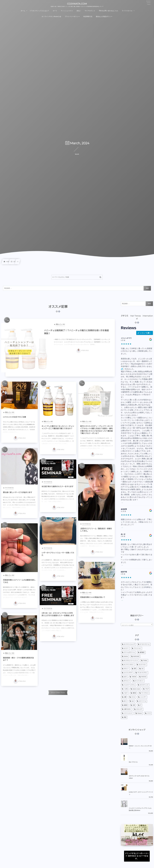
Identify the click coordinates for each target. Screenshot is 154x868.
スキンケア (139, 709)
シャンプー (143, 697)
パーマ (149, 713)
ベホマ (126, 693)
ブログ (147, 689)
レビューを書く (144, 333)
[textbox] (137, 625)
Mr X (125, 701)
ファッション (138, 648)
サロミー (126, 669)
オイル (133, 697)
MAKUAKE (136, 657)
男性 (125, 717)
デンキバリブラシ (142, 673)
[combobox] (137, 624)
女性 (134, 705)
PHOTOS (144, 677)
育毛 (135, 669)
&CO (125, 677)
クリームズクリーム (129, 652)
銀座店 (126, 705)
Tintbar (145, 661)
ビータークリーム (145, 644)
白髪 (125, 697)
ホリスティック (144, 685)
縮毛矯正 (142, 652)
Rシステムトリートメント (131, 661)
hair (133, 701)
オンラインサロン (129, 665)
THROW (134, 677)
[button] (148, 3)
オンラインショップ (129, 644)
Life (142, 669)
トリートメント (128, 713)
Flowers (140, 713)
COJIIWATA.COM (77, 4)
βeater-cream (136, 689)
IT (141, 705)
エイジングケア (128, 673)
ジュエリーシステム (129, 685)
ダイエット (127, 681)
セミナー (126, 648)
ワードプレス (145, 693)
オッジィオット (139, 681)
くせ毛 (126, 689)
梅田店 (134, 693)
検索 (147, 288)
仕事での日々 (128, 709)
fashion (126, 657)
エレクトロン (142, 665)
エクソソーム (143, 701)
